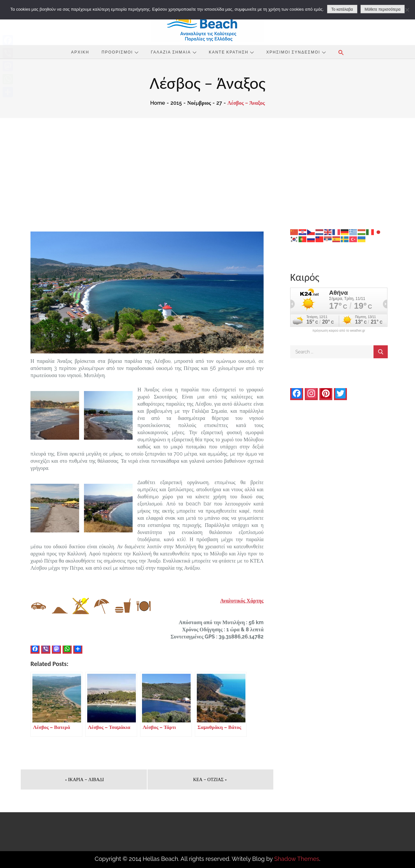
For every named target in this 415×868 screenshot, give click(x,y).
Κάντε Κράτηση (231, 52)
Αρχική (80, 52)
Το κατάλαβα (342, 9)
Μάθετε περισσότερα (383, 9)
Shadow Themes (297, 859)
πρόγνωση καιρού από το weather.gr (339, 331)
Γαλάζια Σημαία (174, 52)
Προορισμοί (120, 52)
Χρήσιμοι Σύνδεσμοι (296, 52)
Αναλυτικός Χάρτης (242, 601)
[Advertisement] (207, 167)
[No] (407, 10)
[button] (341, 53)
